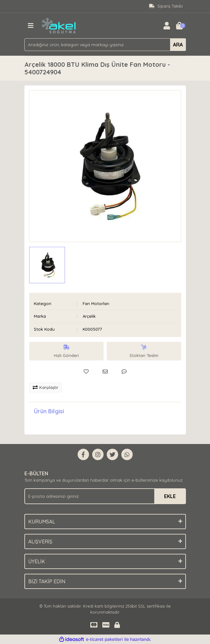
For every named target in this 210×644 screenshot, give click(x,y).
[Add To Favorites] (86, 372)
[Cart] (180, 26)
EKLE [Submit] (170, 496)
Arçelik (89, 316)
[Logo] (59, 25)
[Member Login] (167, 26)
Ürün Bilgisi (49, 411)
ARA (178, 45)
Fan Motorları (96, 303)
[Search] (105, 45)
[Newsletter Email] (105, 496)
